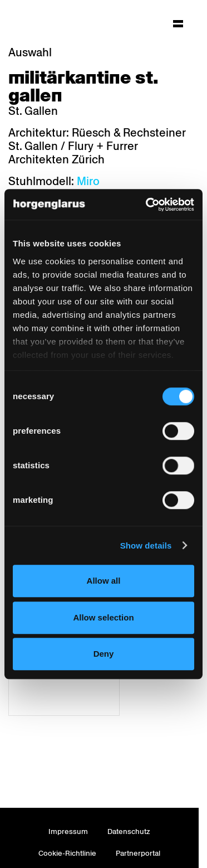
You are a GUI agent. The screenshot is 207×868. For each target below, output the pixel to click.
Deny (104, 654)
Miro (88, 181)
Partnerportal (138, 853)
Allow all (104, 581)
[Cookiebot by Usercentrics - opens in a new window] (147, 205)
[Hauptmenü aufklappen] (178, 23)
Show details (146, 545)
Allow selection (103, 617)
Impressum (68, 831)
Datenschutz (129, 831)
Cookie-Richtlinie (67, 853)
